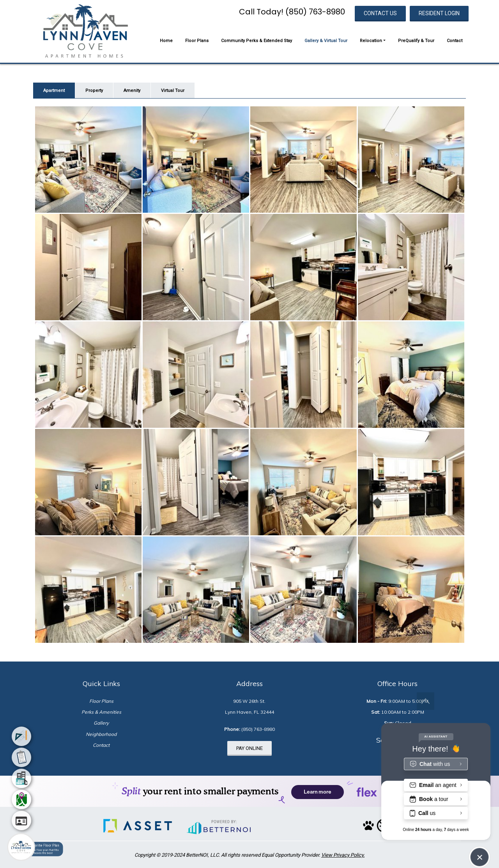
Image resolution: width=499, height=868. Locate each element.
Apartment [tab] (54, 91)
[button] (85, 31)
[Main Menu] (21, 847)
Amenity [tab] (132, 91)
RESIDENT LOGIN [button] (439, 13)
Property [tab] (94, 91)
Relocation (371, 41)
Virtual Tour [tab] (173, 91)
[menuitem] (21, 736)
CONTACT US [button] (380, 13)
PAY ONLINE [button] (249, 748)
